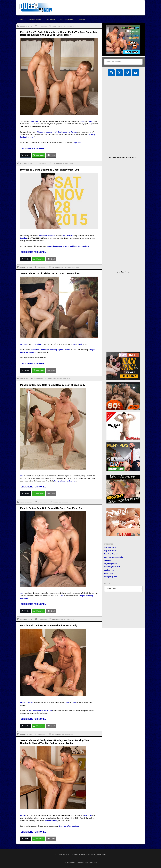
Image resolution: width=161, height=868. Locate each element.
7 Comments (43, 26)
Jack (67, 703)
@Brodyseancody (51, 821)
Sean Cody (34, 121)
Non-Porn (108, 560)
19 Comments (43, 502)
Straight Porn (109, 570)
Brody (23, 815)
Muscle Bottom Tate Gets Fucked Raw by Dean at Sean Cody (53, 385)
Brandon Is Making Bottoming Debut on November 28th (50, 170)
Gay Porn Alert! (68, 164)
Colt (81, 344)
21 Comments (42, 619)
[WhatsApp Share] (39, 155)
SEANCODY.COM (27, 703)
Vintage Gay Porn (111, 577)
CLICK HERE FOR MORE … (34, 148)
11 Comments (42, 267)
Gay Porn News (110, 551)
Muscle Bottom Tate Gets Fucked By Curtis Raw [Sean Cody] (53, 508)
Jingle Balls (77, 143)
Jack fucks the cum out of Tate (40, 711)
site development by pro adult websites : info (81, 862)
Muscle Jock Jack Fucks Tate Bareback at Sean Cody (49, 625)
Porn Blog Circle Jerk (112, 567)
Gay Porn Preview (111, 554)
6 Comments (38, 379)
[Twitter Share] (26, 155)
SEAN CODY (68, 236)
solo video (88, 815)
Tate (90, 121)
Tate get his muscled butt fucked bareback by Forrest (57, 132)
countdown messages (47, 236)
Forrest (82, 121)
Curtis (61, 596)
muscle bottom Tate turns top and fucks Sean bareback (68, 246)
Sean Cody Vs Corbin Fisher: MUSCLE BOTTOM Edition (50, 273)
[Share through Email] (51, 155)
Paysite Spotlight (67, 26)
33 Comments (43, 164)
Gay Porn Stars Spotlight (70, 267)
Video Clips (108, 573)
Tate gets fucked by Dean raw (65, 481)
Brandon (24, 238)
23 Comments (42, 734)
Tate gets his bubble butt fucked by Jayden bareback (51, 350)
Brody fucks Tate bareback (69, 826)
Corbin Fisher (37, 344)
